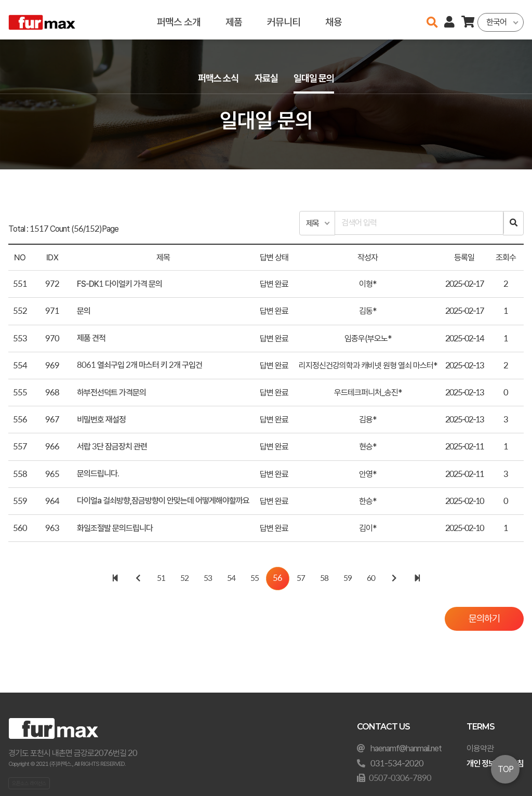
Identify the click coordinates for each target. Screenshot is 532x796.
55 (255, 579)
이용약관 (480, 748)
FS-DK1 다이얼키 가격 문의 (119, 285)
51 (161, 579)
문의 (84, 312)
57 (301, 579)
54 (231, 579)
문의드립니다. (98, 475)
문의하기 (482, 620)
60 (371, 579)
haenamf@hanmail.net (406, 748)
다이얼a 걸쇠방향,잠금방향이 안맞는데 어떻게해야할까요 (163, 502)
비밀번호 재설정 (101, 421)
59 (348, 579)
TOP (506, 769)
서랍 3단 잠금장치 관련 (112, 448)
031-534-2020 (397, 764)
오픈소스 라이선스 (29, 783)
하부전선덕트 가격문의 (111, 393)
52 (184, 579)
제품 (234, 19)
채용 (334, 19)
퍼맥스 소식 (215, 79)
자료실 (266, 79)
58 (324, 579)
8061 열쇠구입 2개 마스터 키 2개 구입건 (139, 366)
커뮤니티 (284, 19)
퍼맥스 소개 (179, 19)
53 (208, 579)
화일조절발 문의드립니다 (115, 529)
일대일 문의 (317, 79)
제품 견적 (91, 339)
